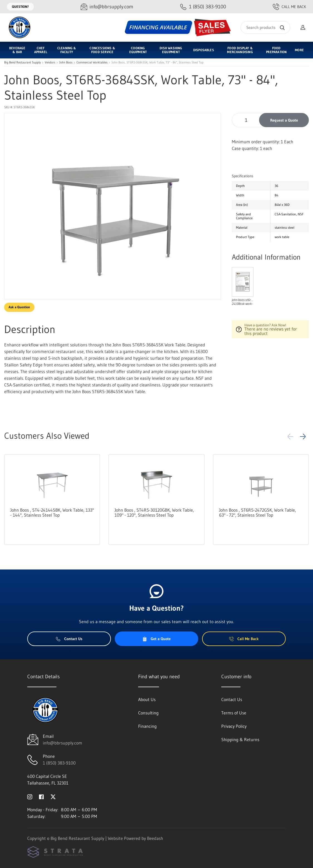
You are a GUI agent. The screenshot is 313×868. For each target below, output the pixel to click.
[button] (303, 437)
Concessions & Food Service (102, 50)
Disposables (204, 50)
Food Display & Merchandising (240, 50)
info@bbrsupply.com (63, 743)
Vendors (50, 62)
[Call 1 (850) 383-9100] (203, 7)
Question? (20, 7)
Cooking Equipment (138, 50)
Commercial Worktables (92, 62)
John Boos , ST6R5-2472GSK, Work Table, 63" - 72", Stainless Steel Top (258, 512)
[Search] (265, 27)
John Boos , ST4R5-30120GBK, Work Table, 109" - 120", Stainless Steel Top (154, 512)
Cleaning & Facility (67, 50)
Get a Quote (156, 639)
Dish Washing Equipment (171, 50)
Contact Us (69, 639)
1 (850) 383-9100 (59, 763)
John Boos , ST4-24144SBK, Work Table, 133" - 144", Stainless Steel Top (52, 512)
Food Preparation (276, 50)
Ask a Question (19, 307)
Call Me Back (289, 7)
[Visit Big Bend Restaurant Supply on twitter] (53, 796)
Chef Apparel (41, 50)
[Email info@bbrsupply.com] (107, 7)
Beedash (155, 838)
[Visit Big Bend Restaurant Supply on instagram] (30, 796)
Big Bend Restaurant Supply (23, 62)
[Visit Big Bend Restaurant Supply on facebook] (41, 796)
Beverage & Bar (17, 50)
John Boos (66, 62)
